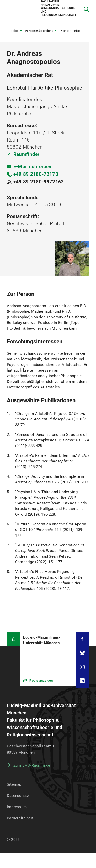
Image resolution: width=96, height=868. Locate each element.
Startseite (11, 31)
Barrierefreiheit (20, 818)
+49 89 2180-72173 (36, 174)
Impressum (17, 807)
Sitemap (14, 784)
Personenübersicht (39, 31)
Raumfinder (26, 154)
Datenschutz (18, 796)
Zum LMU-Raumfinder (33, 765)
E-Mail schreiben (33, 166)
